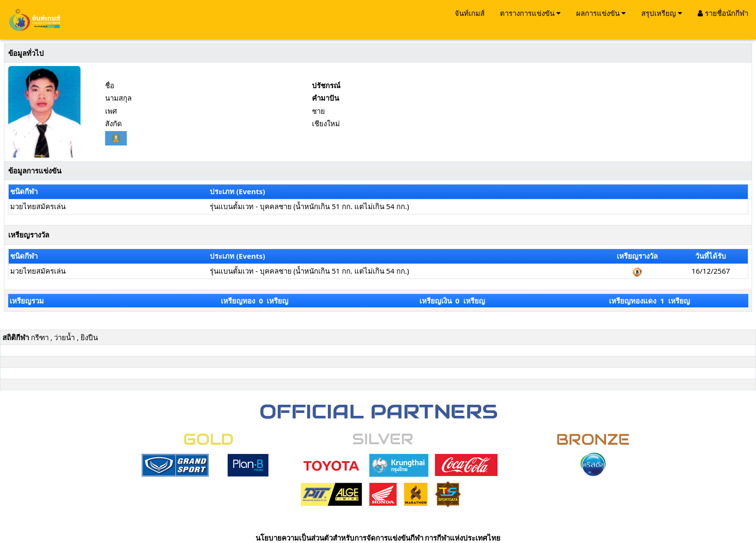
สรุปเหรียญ (662, 13)
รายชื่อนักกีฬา (723, 13)
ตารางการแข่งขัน (530, 13)
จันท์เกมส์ (470, 13)
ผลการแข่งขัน (601, 13)
